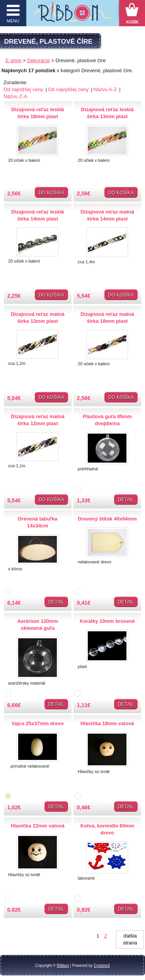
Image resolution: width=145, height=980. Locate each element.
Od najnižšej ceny (24, 89)
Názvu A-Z (106, 89)
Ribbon (63, 966)
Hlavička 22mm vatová (38, 826)
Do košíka (51, 193)
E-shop (14, 60)
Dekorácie (38, 60)
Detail (126, 500)
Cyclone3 (102, 966)
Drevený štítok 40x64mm (107, 519)
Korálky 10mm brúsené (107, 621)
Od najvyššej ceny (69, 89)
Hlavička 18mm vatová (107, 723)
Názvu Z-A (15, 96)
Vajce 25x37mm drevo (38, 723)
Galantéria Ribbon (72, 15)
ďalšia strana (130, 939)
